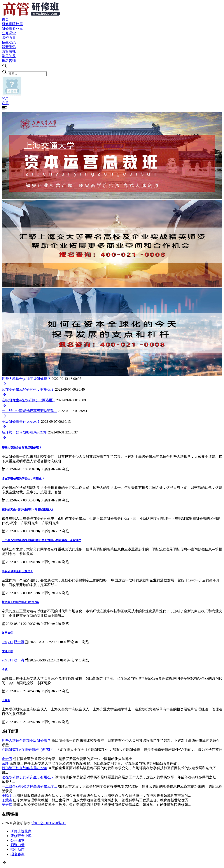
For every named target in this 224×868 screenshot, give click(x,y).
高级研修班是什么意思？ (21, 422)
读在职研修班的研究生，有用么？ (28, 389)
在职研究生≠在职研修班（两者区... (29, 400)
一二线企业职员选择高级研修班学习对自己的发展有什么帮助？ (42, 540)
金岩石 (7, 759)
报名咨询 (17, 854)
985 (4, 642)
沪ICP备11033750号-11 (49, 823)
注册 (5, 103)
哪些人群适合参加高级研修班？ (26, 379)
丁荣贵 (7, 800)
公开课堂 (17, 840)
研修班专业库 (21, 836)
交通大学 (7, 651)
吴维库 (7, 805)
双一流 (19, 642)
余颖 (5, 669)
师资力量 (17, 845)
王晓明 (6, 700)
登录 (5, 98)
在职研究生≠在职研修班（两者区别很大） (28, 509)
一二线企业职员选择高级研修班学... (29, 411)
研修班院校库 (21, 831)
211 (10, 642)
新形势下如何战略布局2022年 (24, 432)
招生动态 (17, 850)
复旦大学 (7, 633)
